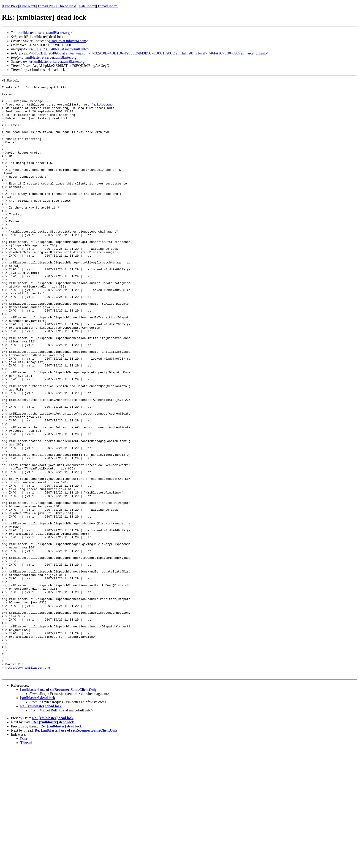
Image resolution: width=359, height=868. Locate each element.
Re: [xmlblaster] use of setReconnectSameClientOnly (76, 850)
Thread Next (67, 6)
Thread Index (107, 6)
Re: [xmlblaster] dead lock (41, 826)
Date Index (87, 6)
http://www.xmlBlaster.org (28, 786)
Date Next (28, 6)
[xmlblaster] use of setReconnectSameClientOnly (58, 809)
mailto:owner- (105, 110)
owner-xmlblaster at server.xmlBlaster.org (54, 61)
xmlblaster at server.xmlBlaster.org (44, 33)
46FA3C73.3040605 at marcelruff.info (59, 49)
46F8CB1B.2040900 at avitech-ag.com (60, 53)
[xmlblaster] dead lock (38, 817)
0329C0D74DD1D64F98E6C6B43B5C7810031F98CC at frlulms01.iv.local (149, 53)
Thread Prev (46, 6)
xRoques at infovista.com (67, 41)
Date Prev (10, 6)
